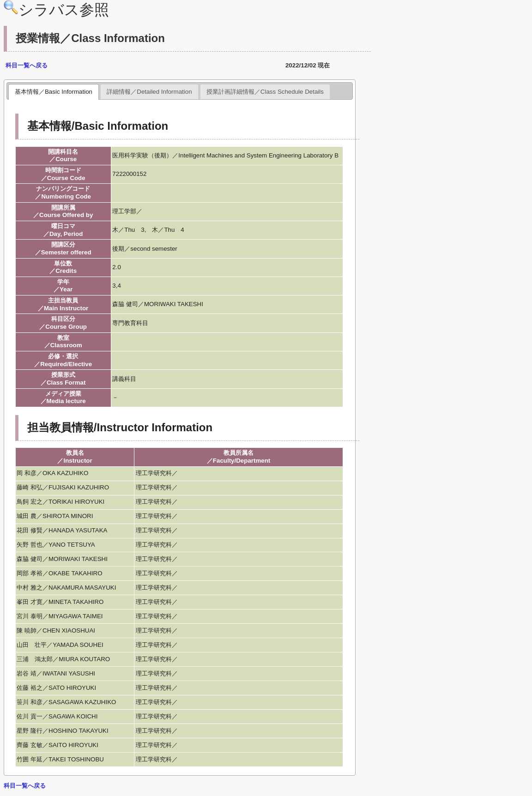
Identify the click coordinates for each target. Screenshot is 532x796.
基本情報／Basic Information (54, 92)
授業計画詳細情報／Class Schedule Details (265, 92)
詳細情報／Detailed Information (149, 92)
